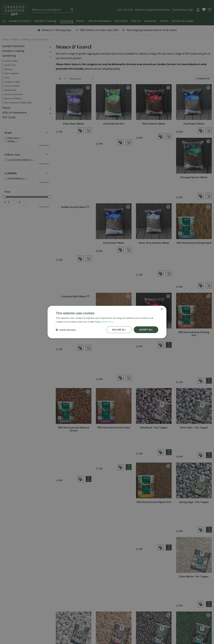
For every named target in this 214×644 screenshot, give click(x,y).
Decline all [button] (119, 330)
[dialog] (107, 322)
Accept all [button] (146, 330)
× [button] (162, 309)
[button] (66, 330)
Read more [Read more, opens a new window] (108, 321)
